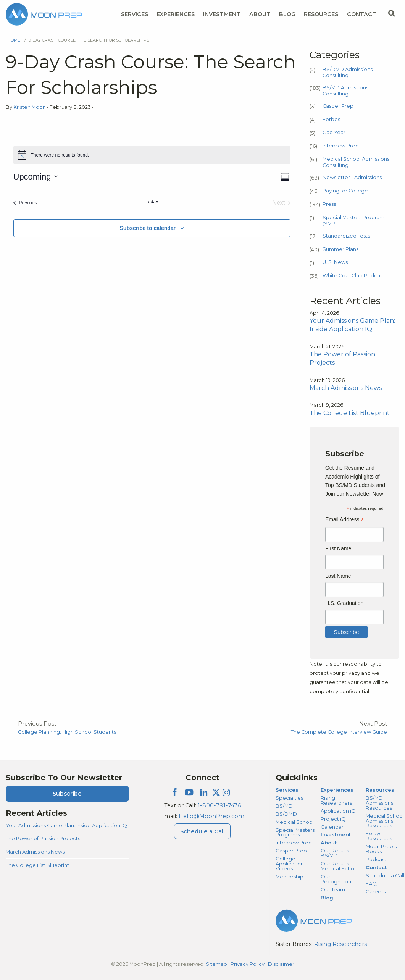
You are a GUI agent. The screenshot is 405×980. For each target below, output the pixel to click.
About (329, 843)
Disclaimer (281, 964)
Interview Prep (341, 146)
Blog (287, 14)
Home (14, 40)
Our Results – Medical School (340, 866)
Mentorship (290, 877)
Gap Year (334, 132)
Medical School (295, 822)
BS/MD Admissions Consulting (345, 91)
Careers (376, 891)
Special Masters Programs (295, 832)
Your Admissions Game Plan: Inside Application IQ (66, 825)
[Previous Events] (25, 203)
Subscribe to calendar (148, 228)
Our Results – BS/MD (336, 853)
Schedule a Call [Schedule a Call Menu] (202, 831)
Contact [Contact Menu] (362, 14)
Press (329, 204)
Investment (222, 14)
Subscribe (67, 794)
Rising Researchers (336, 800)
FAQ (371, 883)
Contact (376, 867)
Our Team (333, 889)
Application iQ (338, 811)
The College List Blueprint (37, 865)
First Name (338, 548)
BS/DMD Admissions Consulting (348, 72)
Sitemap (216, 964)
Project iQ (333, 819)
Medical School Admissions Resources (385, 821)
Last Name (338, 576)
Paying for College (345, 191)
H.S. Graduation (344, 603)
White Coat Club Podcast (353, 276)
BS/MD (284, 806)
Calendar (332, 827)
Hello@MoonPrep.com (211, 816)
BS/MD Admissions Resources (379, 803)
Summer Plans (340, 249)
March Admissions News (35, 852)
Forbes (331, 119)
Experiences (337, 790)
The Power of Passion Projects (43, 838)
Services (287, 790)
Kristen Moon (30, 107)
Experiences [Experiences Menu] (176, 14)
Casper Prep (338, 106)
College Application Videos (290, 864)
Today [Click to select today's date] (152, 202)
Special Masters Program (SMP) (353, 221)
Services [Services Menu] (135, 14)
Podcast (376, 859)
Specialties (289, 798)
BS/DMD (286, 814)
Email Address (345, 520)
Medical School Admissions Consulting (356, 162)
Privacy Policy (248, 964)
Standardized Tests (346, 236)
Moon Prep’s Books (381, 849)
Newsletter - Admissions (352, 177)
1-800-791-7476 (219, 805)
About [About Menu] (260, 14)
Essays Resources (379, 836)
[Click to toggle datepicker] (35, 177)
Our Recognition (336, 879)
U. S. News (335, 262)
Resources (380, 790)
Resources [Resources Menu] (321, 14)
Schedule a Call (385, 875)
